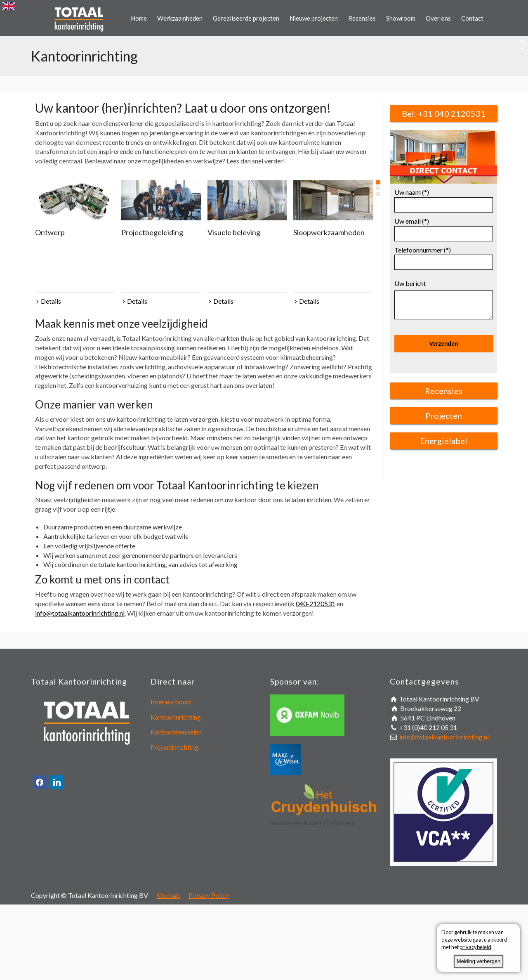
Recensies (362, 18)
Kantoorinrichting (176, 717)
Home (139, 18)
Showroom (401, 18)
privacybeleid (475, 947)
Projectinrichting (174, 747)
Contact (472, 18)
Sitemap (168, 895)
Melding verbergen (478, 961)
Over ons (438, 18)
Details (51, 301)
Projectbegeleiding (152, 232)
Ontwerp (50, 232)
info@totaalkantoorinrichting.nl (80, 613)
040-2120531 (316, 603)
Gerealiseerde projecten (246, 18)
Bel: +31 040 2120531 (444, 113)
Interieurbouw (171, 702)
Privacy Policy (209, 895)
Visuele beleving (234, 232)
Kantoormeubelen (176, 732)
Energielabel (444, 441)
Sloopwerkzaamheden (329, 232)
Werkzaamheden (180, 18)
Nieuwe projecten (314, 18)
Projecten (444, 416)
